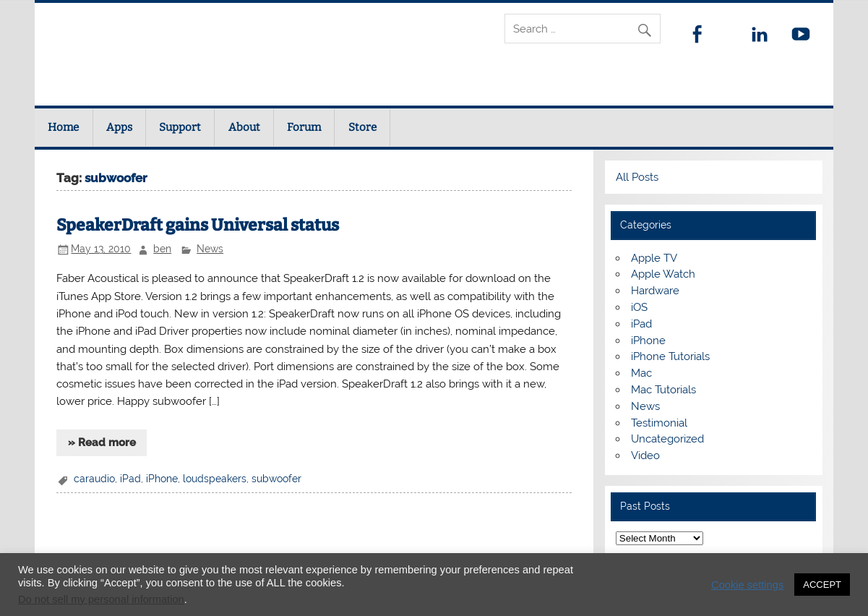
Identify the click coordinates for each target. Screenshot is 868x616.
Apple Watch (663, 274)
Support (180, 127)
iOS (639, 307)
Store (362, 127)
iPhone (162, 479)
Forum (304, 127)
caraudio (94, 479)
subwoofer (276, 479)
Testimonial (659, 423)
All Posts (637, 177)
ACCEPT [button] (822, 585)
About (244, 127)
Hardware (655, 291)
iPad (130, 479)
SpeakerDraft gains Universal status (198, 225)
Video (645, 455)
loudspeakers (215, 479)
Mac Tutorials (663, 390)
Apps (119, 127)
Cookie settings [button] (747, 585)
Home (63, 127)
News (210, 249)
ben (162, 249)
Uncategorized (667, 439)
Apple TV (654, 258)
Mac (641, 373)
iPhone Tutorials (670, 356)
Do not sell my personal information (101, 599)
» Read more (102, 442)
